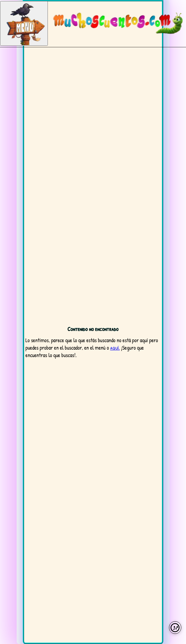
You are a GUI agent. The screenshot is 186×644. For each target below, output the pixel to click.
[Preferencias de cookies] (175, 628)
